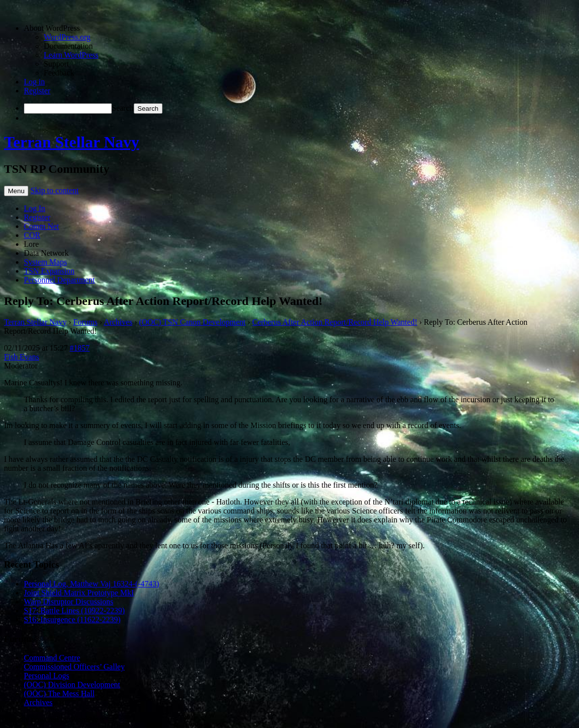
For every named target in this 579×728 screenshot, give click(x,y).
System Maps (45, 262)
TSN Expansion (49, 271)
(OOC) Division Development (72, 685)
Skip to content (54, 190)
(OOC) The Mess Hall (59, 693)
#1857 (80, 348)
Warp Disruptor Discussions (69, 602)
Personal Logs (46, 676)
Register (37, 91)
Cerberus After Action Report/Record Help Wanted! (334, 322)
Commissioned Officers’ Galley (74, 667)
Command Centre (52, 658)
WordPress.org (67, 37)
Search (123, 108)
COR (32, 235)
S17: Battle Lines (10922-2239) (74, 611)
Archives (118, 322)
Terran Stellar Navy (72, 142)
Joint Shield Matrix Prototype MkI (79, 593)
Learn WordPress (71, 55)
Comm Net (41, 226)
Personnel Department (59, 280)
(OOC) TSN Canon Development (192, 322)
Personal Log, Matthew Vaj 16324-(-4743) (91, 584)
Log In (35, 208)
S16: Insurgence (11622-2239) (72, 619)
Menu (16, 191)
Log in (34, 82)
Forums (85, 322)
